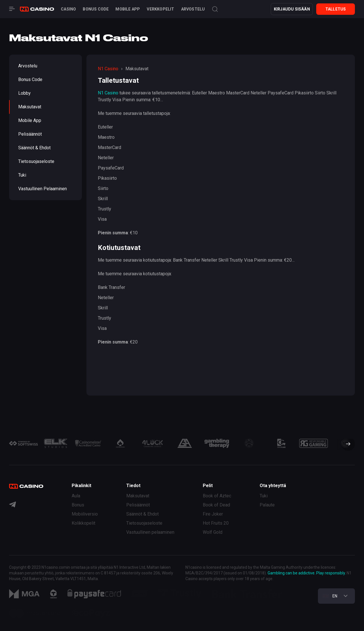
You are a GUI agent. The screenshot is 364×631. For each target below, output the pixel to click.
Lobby (24, 93)
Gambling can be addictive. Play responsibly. (307, 573)
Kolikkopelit (83, 523)
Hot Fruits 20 (216, 523)
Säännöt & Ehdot (34, 148)
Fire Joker (213, 514)
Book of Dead (216, 505)
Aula (76, 496)
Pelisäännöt (30, 134)
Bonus (78, 505)
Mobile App (128, 9)
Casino (68, 9)
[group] (23, 443)
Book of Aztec (217, 496)
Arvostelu (193, 9)
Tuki (22, 175)
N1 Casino (108, 93)
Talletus (336, 9)
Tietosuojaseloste (36, 161)
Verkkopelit (160, 9)
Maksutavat (30, 107)
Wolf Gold (213, 532)
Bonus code (96, 9)
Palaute (267, 505)
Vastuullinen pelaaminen (43, 189)
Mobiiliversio (85, 514)
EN (330, 596)
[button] (346, 444)
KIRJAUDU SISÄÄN (292, 9)
